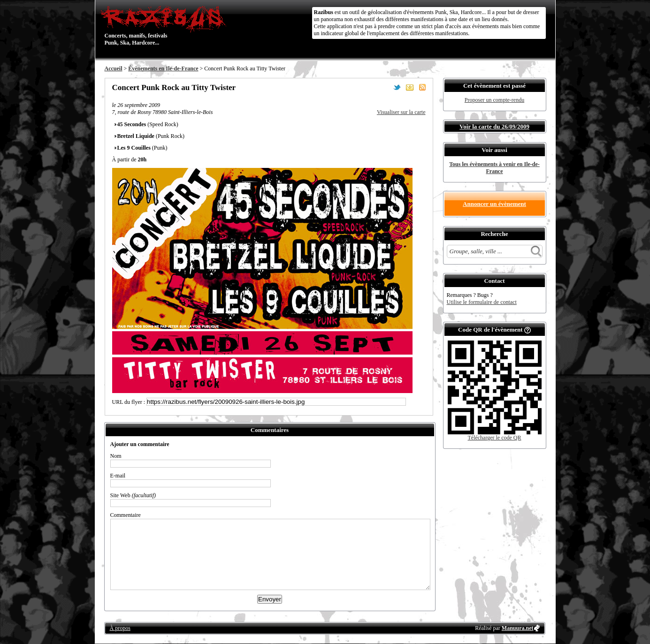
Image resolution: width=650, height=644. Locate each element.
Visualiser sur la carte (401, 112)
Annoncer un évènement (494, 204)
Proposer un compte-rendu (494, 100)
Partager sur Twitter (397, 87)
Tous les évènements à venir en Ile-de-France (494, 168)
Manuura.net (518, 628)
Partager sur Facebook (384, 87)
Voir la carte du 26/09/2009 (494, 126)
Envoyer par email (410, 87)
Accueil (114, 68)
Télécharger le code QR (494, 438)
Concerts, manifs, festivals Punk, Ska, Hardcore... (165, 25)
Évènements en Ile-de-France (163, 68)
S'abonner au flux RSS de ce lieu (422, 87)
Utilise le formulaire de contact (482, 302)
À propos (120, 628)
